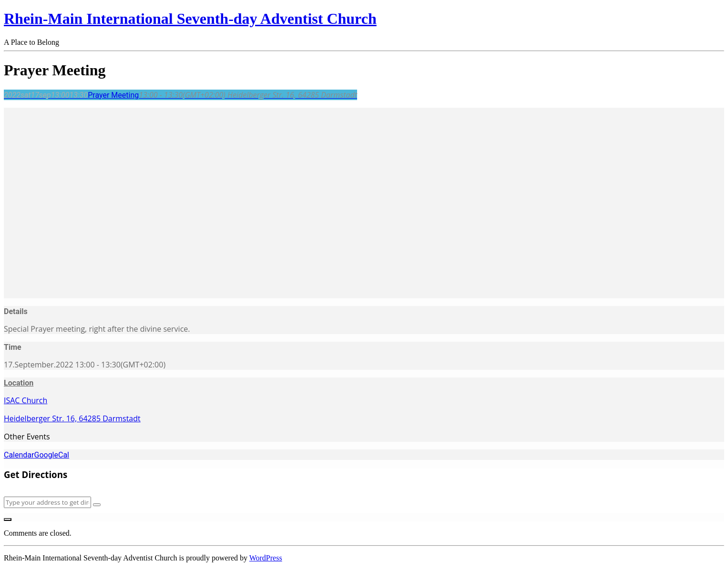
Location (19, 383)
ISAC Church (26, 400)
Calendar (19, 455)
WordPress (266, 558)
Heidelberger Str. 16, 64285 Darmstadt (72, 418)
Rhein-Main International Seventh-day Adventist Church (190, 19)
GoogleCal (51, 455)
